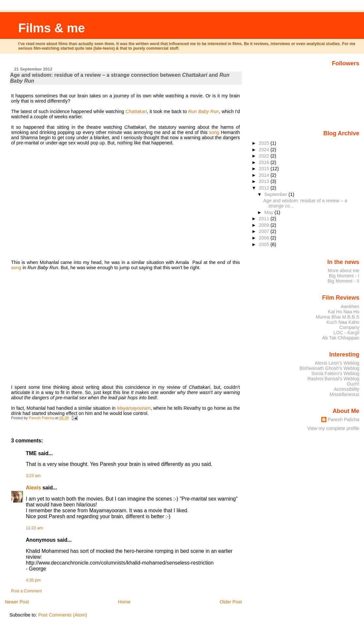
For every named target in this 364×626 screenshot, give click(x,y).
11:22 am (34, 528)
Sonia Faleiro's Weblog (335, 373)
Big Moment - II (343, 281)
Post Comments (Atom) (63, 615)
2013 (265, 181)
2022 (265, 156)
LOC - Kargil (347, 333)
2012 (265, 188)
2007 (265, 231)
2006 (265, 238)
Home (124, 602)
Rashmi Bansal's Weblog (333, 379)
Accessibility (346, 389)
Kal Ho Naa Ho (344, 312)
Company (349, 327)
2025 (265, 143)
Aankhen (350, 306)
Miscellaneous (345, 394)
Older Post (231, 602)
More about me (344, 271)
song (214, 132)
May (269, 212)
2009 (265, 225)
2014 (265, 175)
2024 (265, 150)
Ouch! (353, 384)
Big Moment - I (344, 276)
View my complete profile (333, 428)
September (277, 194)
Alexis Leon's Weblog (337, 363)
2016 (265, 162)
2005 (265, 244)
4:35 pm (33, 580)
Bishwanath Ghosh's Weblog (330, 368)
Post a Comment (26, 591)
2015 (265, 169)
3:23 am (33, 476)
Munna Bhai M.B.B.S (337, 317)
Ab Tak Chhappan (341, 338)
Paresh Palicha (344, 420)
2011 (265, 219)
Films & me (52, 28)
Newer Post (17, 602)
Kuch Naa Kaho (343, 322)
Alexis (33, 488)
